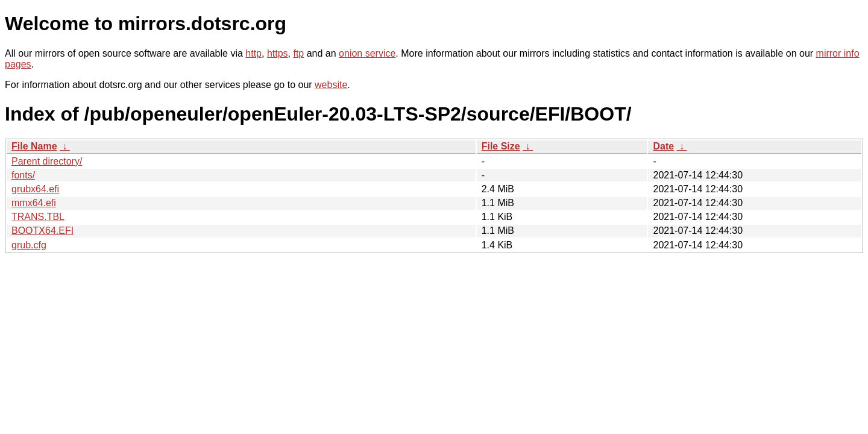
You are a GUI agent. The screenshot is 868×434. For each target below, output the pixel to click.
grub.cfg (29, 245)
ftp (298, 53)
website (331, 85)
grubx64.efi (35, 189)
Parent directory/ (47, 161)
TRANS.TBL (38, 217)
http (253, 53)
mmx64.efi (34, 203)
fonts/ (23, 175)
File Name (34, 146)
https (278, 53)
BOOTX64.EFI (42, 231)
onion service (367, 53)
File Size (501, 146)
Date (663, 146)
